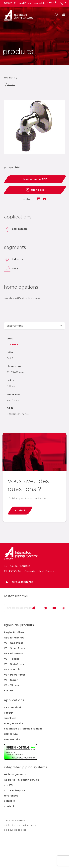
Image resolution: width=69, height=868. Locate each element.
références (11, 796)
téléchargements (15, 775)
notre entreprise (15, 790)
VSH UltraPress (14, 654)
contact (9, 806)
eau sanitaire (12, 739)
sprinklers (10, 718)
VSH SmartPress (14, 648)
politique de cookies (15, 830)
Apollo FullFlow (14, 638)
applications (14, 700)
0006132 (12, 345)
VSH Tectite (12, 659)
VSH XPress (11, 685)
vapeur (8, 713)
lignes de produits (19, 625)
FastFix (9, 691)
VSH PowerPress (15, 675)
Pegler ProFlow (14, 632)
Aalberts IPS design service (22, 780)
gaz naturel (11, 734)
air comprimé (12, 708)
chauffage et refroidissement (23, 729)
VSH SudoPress (14, 664)
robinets (9, 78)
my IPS (8, 785)
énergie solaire (14, 723)
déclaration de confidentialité (20, 825)
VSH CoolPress (14, 643)
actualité (10, 801)
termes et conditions (15, 821)
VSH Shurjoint (13, 669)
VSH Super (11, 680)
